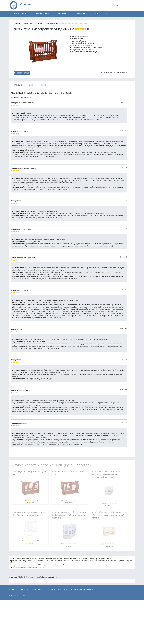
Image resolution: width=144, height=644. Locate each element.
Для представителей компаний (82, 589)
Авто (96, 13)
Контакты (24, 589)
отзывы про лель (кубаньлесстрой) (33, 567)
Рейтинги (51, 589)
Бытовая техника (42, 13)
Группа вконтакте (38, 589)
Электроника (62, 13)
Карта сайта (63, 589)
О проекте (13, 589)
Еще (108, 13)
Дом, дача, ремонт (21, 13)
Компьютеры (80, 13)
